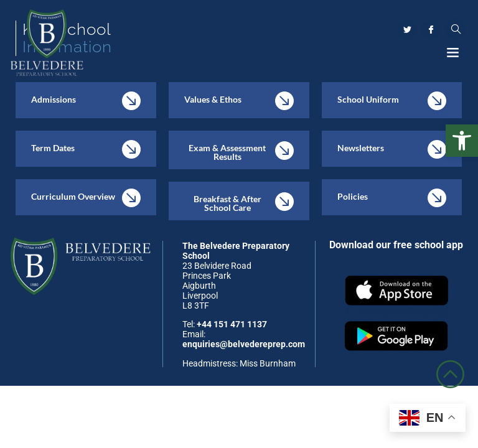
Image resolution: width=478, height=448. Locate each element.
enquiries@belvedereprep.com (244, 344)
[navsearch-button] (455, 29)
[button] (462, 141)
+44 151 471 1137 (232, 324)
